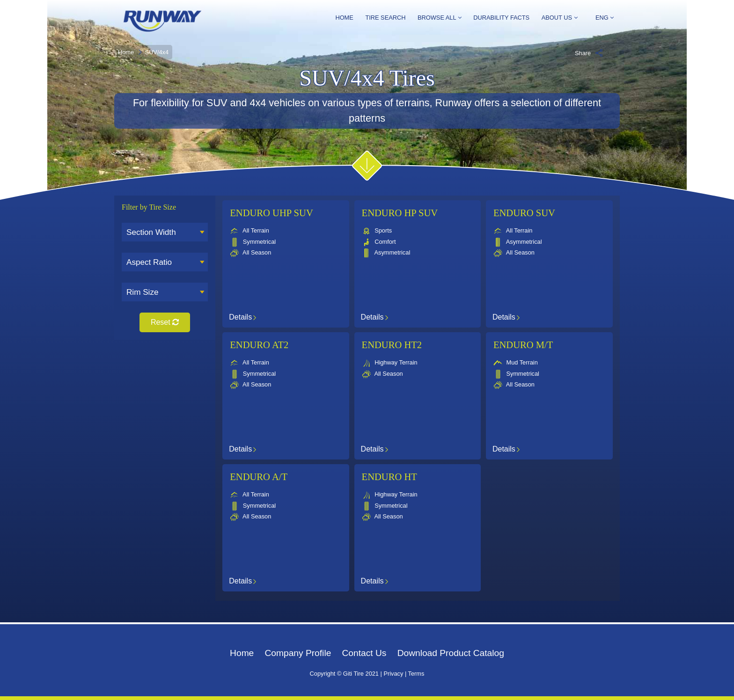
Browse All (440, 18)
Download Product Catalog (451, 653)
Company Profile (298, 653)
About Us (560, 18)
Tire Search (385, 18)
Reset (165, 322)
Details (242, 317)
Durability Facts (501, 18)
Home (344, 18)
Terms (416, 674)
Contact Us (364, 653)
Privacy (393, 674)
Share (589, 53)
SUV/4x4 (157, 52)
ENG (602, 18)
